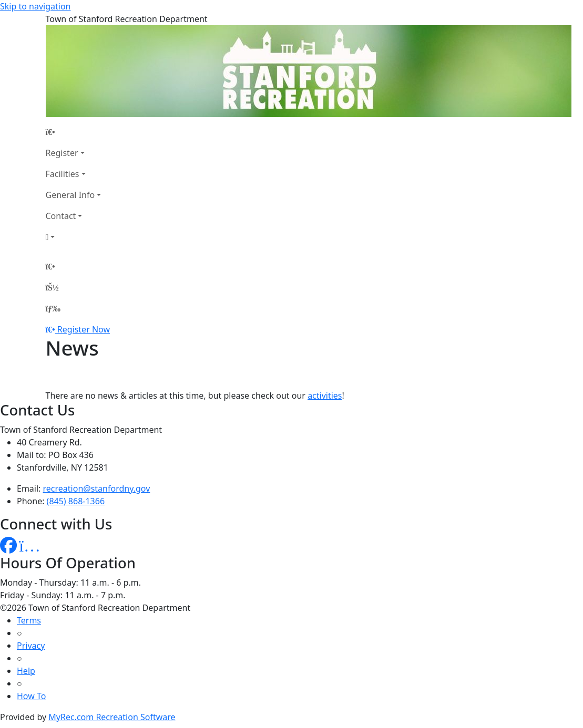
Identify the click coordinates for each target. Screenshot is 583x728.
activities (325, 396)
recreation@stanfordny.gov (97, 488)
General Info (70, 195)
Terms (29, 620)
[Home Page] (74, 132)
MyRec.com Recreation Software (112, 717)
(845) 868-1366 (76, 501)
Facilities (63, 174)
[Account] (74, 237)
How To (31, 696)
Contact (61, 216)
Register (62, 153)
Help (26, 671)
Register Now (84, 329)
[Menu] (53, 308)
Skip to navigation (35, 6)
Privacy (31, 646)
